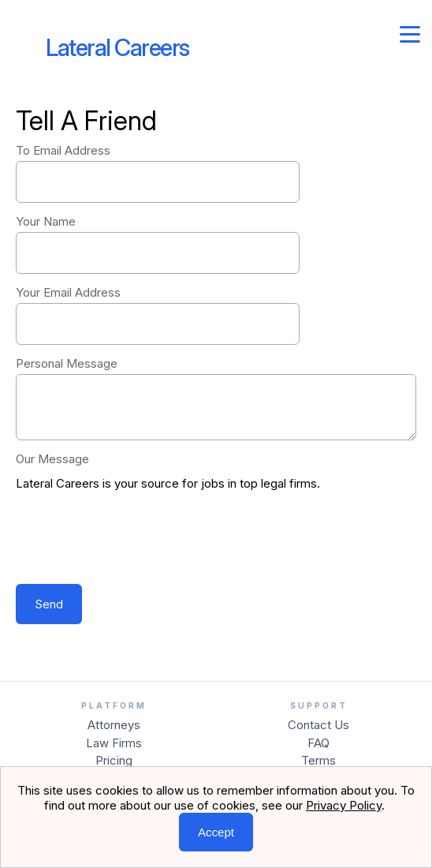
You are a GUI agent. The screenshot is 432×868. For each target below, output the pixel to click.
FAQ (318, 743)
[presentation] (136, 539)
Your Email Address (68, 292)
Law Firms (114, 743)
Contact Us (318, 725)
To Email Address (63, 150)
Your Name (46, 221)
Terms (318, 760)
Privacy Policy (344, 805)
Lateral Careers (117, 47)
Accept (216, 832)
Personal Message (67, 363)
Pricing (114, 760)
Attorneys (114, 725)
